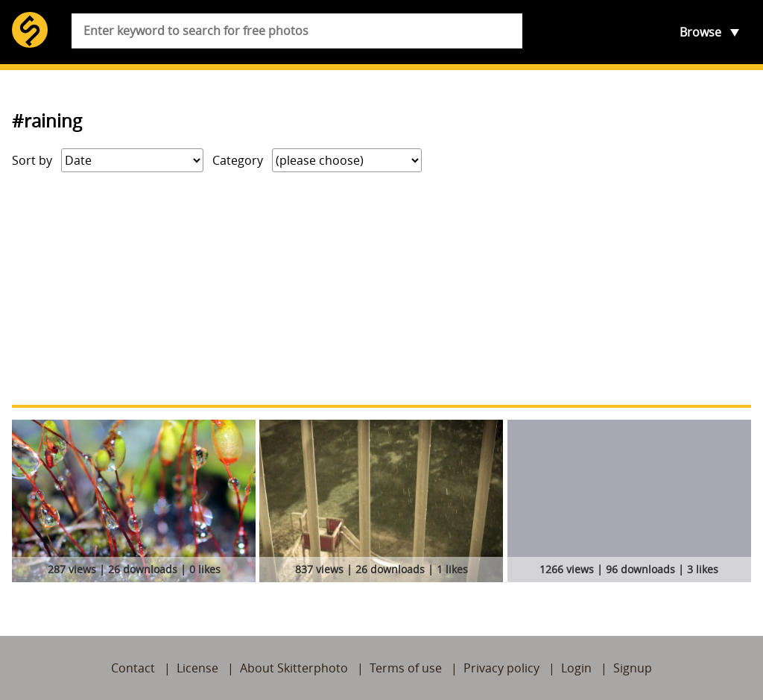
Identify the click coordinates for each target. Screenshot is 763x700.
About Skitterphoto (294, 668)
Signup (633, 668)
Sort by (32, 160)
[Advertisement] (381, 288)
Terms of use (406, 668)
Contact (133, 668)
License (197, 668)
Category (238, 160)
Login (576, 668)
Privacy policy (501, 668)
